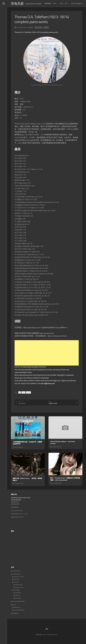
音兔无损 (17, 4)
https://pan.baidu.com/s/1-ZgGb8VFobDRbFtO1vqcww (44, 328)
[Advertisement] (47, 353)
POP (54, 3)
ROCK (17, 598)
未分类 (14, 614)
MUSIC (46, 28)
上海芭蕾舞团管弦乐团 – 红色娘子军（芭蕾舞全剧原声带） (27, 443)
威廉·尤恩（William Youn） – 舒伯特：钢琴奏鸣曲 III (27, 480)
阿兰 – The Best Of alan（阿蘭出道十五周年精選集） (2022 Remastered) (65, 479)
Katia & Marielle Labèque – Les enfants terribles (63, 443)
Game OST (18, 585)
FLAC (23, 393)
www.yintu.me (15, 502)
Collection (15, 571)
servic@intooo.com (48, 384)
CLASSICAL (48, 3)
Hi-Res (28, 393)
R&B (16, 596)
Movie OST (18, 588)
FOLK (61, 3)
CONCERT (16, 608)
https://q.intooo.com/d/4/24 (58, 336)
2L (20, 393)
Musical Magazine (77, 3)
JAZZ (16, 593)
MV (13, 605)
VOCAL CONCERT (18, 610)
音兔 (31, 28)
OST (66, 3)
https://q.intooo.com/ (47, 333)
